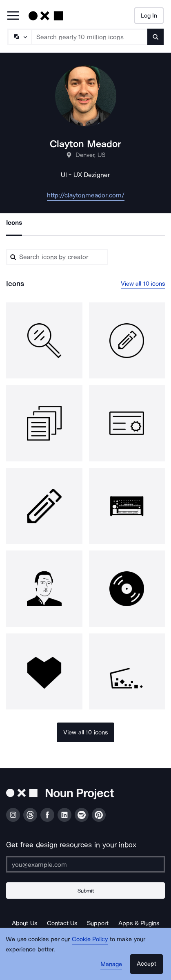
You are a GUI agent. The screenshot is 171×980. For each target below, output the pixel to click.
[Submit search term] (155, 37)
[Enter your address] (85, 864)
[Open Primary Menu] (13, 16)
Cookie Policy (90, 939)
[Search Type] (19, 37)
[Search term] (90, 37)
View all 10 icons (143, 284)
